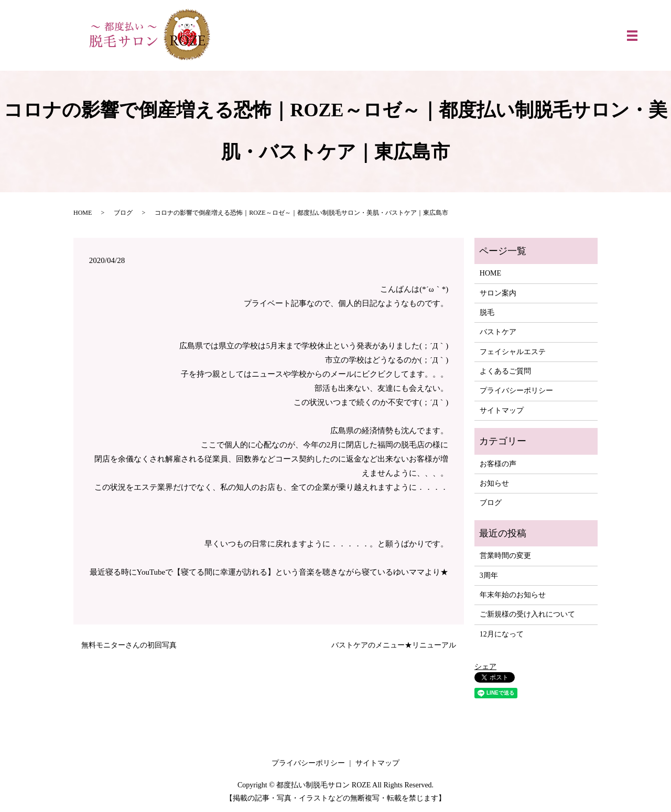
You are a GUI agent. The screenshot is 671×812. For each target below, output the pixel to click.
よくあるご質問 (505, 371)
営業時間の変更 (505, 556)
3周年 (489, 575)
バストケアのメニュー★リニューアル (394, 645)
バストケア (498, 332)
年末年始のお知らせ (513, 595)
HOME (83, 213)
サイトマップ (502, 410)
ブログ (123, 213)
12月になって (502, 634)
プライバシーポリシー (516, 391)
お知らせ (494, 483)
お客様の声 (498, 464)
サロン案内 (498, 293)
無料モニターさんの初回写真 (129, 645)
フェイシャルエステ (513, 352)
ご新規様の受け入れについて (527, 614)
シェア (485, 667)
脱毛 (487, 312)
